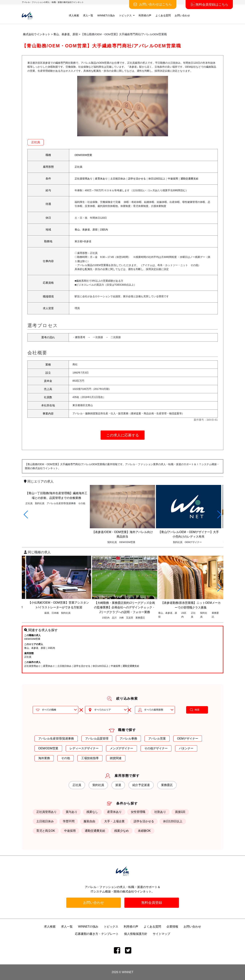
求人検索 (74, 15)
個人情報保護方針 (136, 934)
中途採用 (173, 179)
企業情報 (172, 927)
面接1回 (180, 812)
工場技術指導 (90, 758)
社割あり (160, 812)
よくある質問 (163, 15)
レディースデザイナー (84, 748)
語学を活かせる (137, 179)
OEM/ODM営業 (83, 155)
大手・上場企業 (114, 821)
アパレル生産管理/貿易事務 (56, 739)
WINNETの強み (106, 15)
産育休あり (101, 179)
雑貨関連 (116, 758)
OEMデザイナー (188, 739)
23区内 (104, 230)
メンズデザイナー (122, 748)
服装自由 (89, 821)
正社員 (36, 142)
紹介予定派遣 (141, 785)
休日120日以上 (157, 179)
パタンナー (186, 748)
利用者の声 (145, 15)
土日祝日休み (118, 179)
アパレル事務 (128, 739)
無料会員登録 (152, 903)
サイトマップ (161, 934)
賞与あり (72, 812)
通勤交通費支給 (189, 179)
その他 (66, 758)
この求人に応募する (123, 435)
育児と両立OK (46, 831)
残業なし (92, 812)
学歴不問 (69, 821)
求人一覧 (88, 15)
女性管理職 (138, 812)
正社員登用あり (84, 179)
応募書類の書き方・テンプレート (97, 934)
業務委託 (167, 785)
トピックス (126, 15)
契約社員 (98, 785)
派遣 (118, 785)
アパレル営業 (157, 739)
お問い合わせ (182, 15)
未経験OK (144, 831)
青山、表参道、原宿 (86, 230)
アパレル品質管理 (97, 739)
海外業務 (44, 758)
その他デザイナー (156, 748)
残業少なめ (122, 831)
